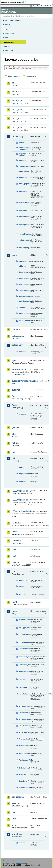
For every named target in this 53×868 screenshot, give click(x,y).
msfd (14, 602)
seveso (15, 803)
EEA (13, 2)
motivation (23, 178)
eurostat (16, 390)
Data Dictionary (21, 16)
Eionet (12, 16)
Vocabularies (8, 42)
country (22, 843)
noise (15, 611)
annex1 (22, 467)
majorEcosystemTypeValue (24, 301)
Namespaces (8, 51)
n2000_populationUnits (24, 184)
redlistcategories (24, 240)
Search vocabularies (14, 76)
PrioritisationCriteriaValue (24, 739)
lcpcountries (24, 580)
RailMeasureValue (24, 745)
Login (34, 6)
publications (18, 797)
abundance (23, 143)
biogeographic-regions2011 (24, 155)
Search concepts (31, 76)
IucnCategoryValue (24, 296)
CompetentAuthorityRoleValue (24, 634)
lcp (13, 571)
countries (22, 414)
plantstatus (23, 586)
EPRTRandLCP (19, 369)
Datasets (7, 25)
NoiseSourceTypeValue (24, 726)
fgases (15, 405)
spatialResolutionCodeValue (24, 321)
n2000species (24, 225)
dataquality (23, 160)
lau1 (14, 550)
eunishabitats (24, 171)
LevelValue (23, 687)
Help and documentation (12, 20)
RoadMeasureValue (24, 760)
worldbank (17, 834)
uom (14, 819)
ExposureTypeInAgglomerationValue (24, 657)
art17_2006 (17, 110)
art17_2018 (17, 128)
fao (13, 396)
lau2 (14, 556)
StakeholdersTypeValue (24, 768)
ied (13, 458)
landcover (17, 541)
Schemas (7, 38)
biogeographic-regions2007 (24, 148)
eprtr (14, 360)
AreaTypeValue (24, 628)
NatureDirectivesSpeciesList (24, 234)
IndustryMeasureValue (24, 671)
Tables (6, 29)
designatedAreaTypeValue (24, 272)
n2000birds (23, 192)
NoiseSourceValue (24, 732)
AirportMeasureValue (24, 620)
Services (6, 46)
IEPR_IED (17, 523)
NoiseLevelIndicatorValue (24, 719)
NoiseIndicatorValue (24, 713)
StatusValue (23, 774)
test (14, 812)
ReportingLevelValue (24, 753)
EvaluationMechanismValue (24, 649)
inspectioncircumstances (24, 474)
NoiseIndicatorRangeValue (24, 706)
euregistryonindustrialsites (21, 381)
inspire (15, 532)
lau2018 (16, 563)
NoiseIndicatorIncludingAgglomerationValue (24, 694)
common (16, 330)
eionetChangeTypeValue (24, 290)
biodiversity (18, 137)
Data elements (9, 33)
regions (22, 307)
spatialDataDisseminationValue (24, 313)
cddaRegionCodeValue (24, 261)
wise (14, 825)
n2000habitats (24, 202)
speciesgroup (24, 248)
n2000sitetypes (24, 217)
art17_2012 (17, 119)
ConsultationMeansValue (24, 642)
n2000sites (23, 211)
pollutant (22, 482)
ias (13, 452)
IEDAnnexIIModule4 (21, 511)
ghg (14, 434)
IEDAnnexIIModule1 (21, 491)
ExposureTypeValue (24, 665)
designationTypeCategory (24, 278)
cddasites (23, 266)
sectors (22, 594)
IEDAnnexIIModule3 (21, 500)
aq (13, 83)
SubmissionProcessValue (24, 781)
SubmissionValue (24, 788)
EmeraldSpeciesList (24, 166)
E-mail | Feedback (10, 861)
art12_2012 (17, 92)
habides (16, 443)
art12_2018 (17, 101)
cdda (14, 255)
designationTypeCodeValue (24, 284)
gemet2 (15, 428)
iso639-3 (22, 679)
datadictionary (19, 336)
